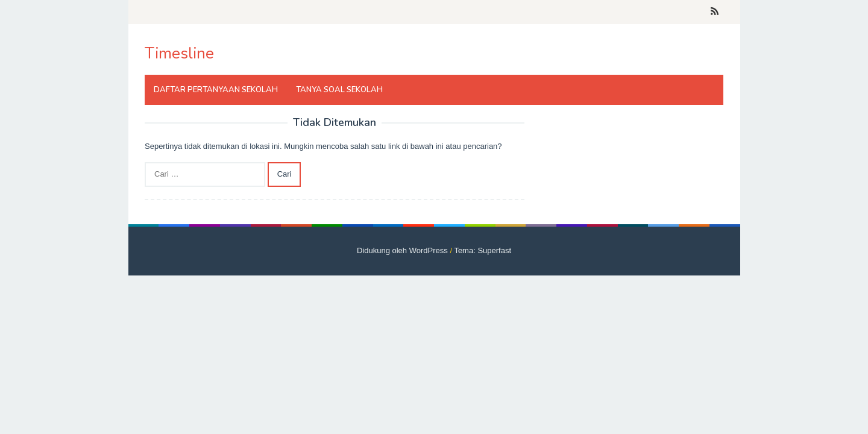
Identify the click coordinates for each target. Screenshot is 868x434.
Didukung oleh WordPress (402, 250)
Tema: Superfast (483, 250)
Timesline (179, 53)
